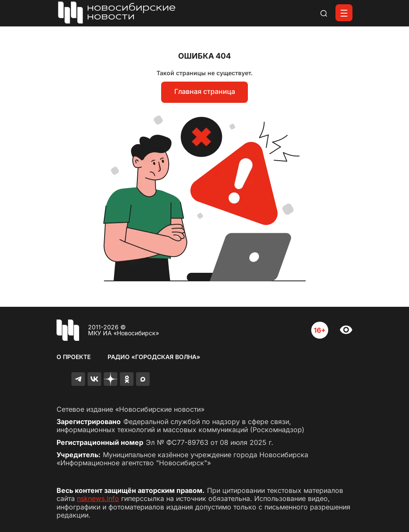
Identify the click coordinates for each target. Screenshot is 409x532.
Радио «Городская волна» (154, 357)
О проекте (74, 357)
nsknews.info (98, 498)
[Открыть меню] (344, 13)
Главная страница (205, 91)
